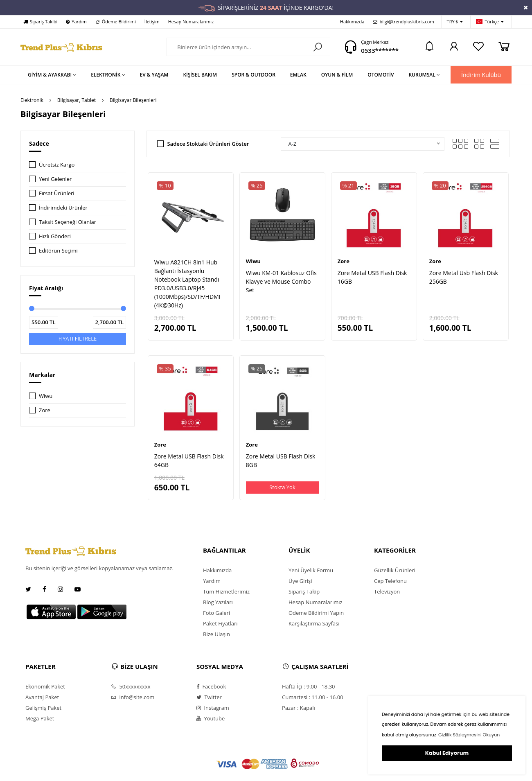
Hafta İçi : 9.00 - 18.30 (309, 686)
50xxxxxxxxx (131, 686)
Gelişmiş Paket (43, 708)
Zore (45, 410)
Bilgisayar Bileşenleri (133, 100)
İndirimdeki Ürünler (63, 208)
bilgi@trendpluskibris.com (403, 21)
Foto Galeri (216, 613)
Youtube (211, 718)
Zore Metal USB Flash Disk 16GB (372, 277)
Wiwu (46, 396)
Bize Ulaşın (216, 634)
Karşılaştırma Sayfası (314, 623)
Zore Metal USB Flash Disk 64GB (189, 460)
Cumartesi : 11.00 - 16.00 (313, 697)
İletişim (152, 21)
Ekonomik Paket (45, 686)
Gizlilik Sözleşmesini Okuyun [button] (469, 735)
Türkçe (490, 22)
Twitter (209, 697)
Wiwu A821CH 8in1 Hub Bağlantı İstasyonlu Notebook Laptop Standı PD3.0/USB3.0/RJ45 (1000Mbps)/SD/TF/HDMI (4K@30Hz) (187, 284)
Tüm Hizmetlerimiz (226, 591)
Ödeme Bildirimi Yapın (316, 613)
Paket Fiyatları (220, 623)
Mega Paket (40, 718)
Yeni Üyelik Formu (311, 570)
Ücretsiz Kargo (57, 165)
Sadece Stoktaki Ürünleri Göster (208, 144)
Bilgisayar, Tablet (77, 100)
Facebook (211, 686)
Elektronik (32, 100)
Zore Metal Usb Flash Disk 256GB (464, 277)
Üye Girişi (300, 581)
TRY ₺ (455, 22)
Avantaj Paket (42, 697)
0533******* (380, 50)
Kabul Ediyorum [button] (447, 753)
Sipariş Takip (304, 591)
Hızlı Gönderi (55, 236)
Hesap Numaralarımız (191, 21)
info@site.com (133, 697)
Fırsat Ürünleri (57, 193)
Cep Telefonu (390, 581)
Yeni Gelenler (55, 179)
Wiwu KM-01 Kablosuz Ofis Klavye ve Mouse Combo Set (281, 281)
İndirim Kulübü (481, 75)
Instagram (213, 708)
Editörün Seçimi (58, 251)
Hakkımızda (352, 21)
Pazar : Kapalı (299, 708)
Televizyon (387, 591)
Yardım (76, 21)
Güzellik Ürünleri (395, 570)
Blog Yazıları (218, 602)
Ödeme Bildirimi (116, 21)
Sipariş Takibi (40, 21)
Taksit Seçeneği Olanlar (68, 222)
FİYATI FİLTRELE (78, 339)
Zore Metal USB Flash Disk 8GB (281, 460)
